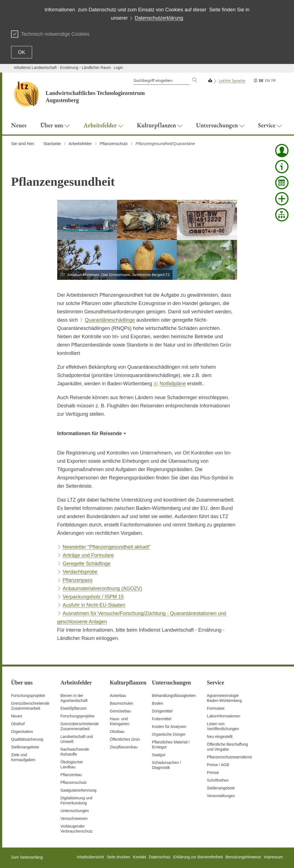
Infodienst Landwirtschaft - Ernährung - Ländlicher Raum (62, 68)
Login (118, 68)
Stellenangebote (25, 747)
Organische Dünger (169, 734)
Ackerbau (118, 696)
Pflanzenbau (71, 775)
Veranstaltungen (221, 796)
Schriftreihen (218, 780)
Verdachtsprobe (80, 572)
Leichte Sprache (232, 81)
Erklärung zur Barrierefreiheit (198, 857)
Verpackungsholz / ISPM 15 (93, 597)
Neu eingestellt (220, 737)
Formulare (216, 708)
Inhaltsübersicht (90, 857)
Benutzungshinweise (243, 857)
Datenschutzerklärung (159, 18)
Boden (157, 703)
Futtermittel (162, 719)
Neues (17, 716)
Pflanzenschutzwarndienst (229, 757)
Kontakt (140, 857)
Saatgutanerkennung (79, 790)
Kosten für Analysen (169, 727)
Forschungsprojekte (28, 696)
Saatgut (158, 755)
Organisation (22, 732)
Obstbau (117, 732)
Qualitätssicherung (27, 739)
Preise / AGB (218, 765)
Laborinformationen (224, 716)
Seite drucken (118, 857)
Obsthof (18, 724)
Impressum (273, 857)
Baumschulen (122, 703)
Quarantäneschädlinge (110, 320)
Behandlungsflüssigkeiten (174, 696)
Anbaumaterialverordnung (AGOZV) (102, 588)
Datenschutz (160, 857)
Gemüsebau (120, 711)
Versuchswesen (74, 818)
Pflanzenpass (78, 580)
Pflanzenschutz (74, 782)
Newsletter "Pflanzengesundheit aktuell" (107, 547)
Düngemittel (162, 711)
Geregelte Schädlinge (87, 564)
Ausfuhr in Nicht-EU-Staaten (94, 605)
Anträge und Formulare (88, 555)
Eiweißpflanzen (74, 708)
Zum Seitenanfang (27, 857)
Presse (213, 773)
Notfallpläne (173, 384)
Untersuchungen (75, 811)
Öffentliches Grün (125, 739)
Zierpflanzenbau (124, 747)
